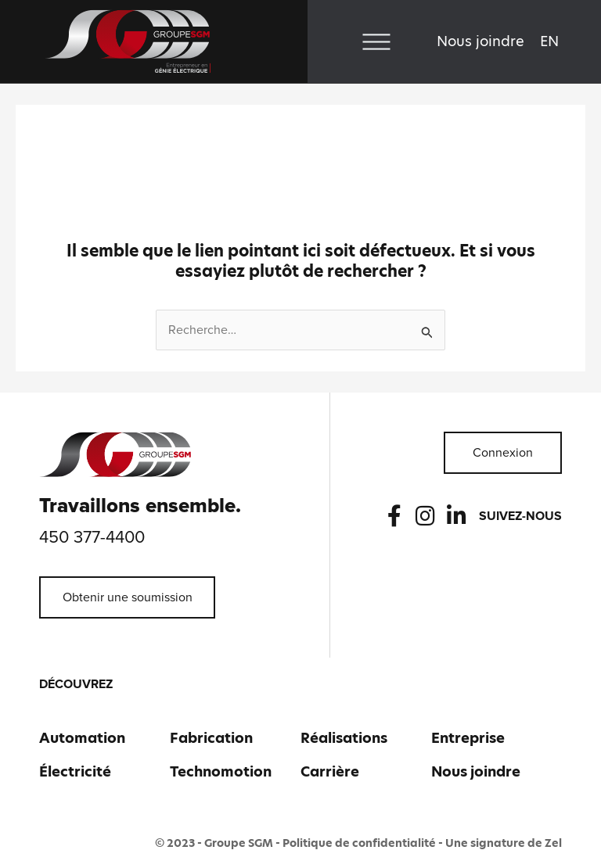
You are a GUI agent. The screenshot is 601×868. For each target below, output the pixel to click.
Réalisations (344, 738)
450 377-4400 (92, 538)
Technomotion (221, 771)
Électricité (75, 771)
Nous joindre (480, 41)
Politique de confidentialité (359, 843)
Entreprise (468, 738)
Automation (82, 738)
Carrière (330, 771)
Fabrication (211, 738)
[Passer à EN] (549, 41)
